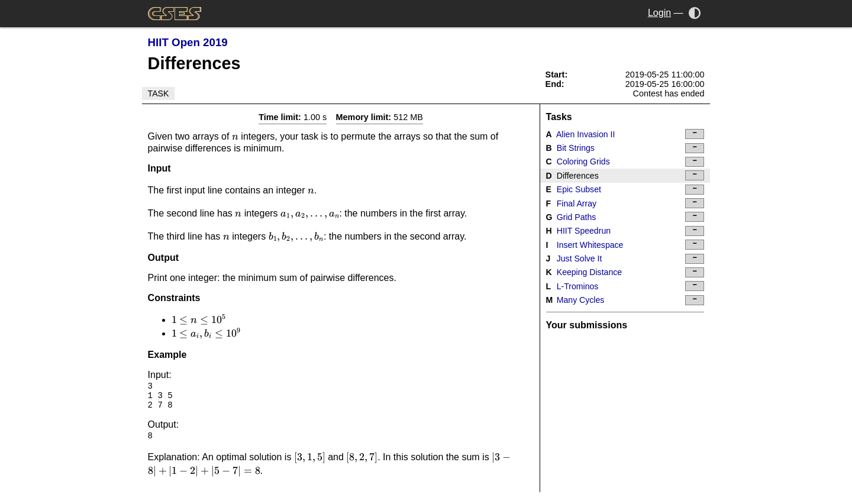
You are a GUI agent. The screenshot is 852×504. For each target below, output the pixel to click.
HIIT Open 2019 (188, 42)
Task (159, 93)
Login (659, 13)
